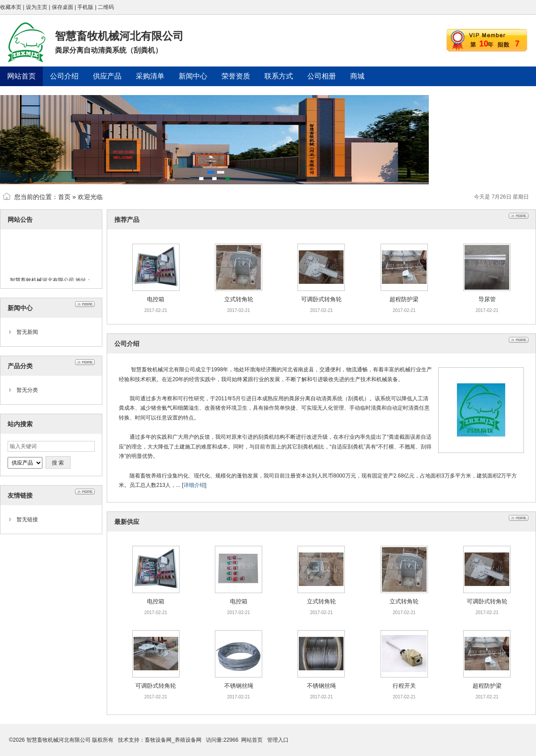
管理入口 (278, 740)
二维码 (106, 7)
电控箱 (156, 299)
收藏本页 (11, 7)
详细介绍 (194, 485)
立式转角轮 (239, 299)
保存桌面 (63, 7)
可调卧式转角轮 (321, 299)
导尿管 (487, 299)
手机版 (85, 7)
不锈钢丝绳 (239, 686)
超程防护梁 (404, 299)
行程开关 (404, 686)
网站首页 (252, 740)
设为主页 (37, 7)
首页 (64, 197)
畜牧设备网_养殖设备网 (173, 740)
